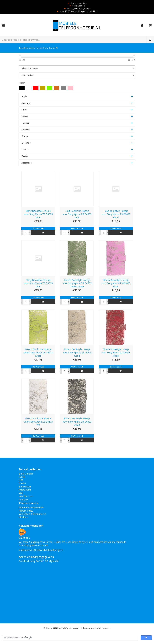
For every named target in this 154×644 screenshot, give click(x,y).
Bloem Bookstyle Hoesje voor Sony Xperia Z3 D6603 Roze (116, 283)
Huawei (25, 123)
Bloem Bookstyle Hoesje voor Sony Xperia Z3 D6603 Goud (77, 353)
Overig (25, 156)
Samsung (26, 103)
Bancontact (25, 487)
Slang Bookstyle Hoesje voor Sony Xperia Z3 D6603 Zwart (38, 283)
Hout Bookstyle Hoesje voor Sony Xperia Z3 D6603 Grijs (77, 214)
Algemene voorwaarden (31, 507)
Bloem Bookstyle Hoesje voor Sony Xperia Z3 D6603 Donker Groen (77, 283)
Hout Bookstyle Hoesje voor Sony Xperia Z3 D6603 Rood (116, 214)
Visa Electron (26, 496)
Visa (21, 493)
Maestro (23, 500)
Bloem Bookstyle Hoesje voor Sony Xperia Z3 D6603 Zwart (77, 422)
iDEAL (22, 477)
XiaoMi (25, 116)
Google (25, 136)
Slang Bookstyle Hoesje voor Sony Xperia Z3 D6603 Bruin (38, 214)
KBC (21, 480)
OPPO (24, 110)
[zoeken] (70, 638)
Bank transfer (26, 474)
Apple (24, 96)
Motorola (26, 143)
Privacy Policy (26, 511)
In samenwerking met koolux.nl (97, 628)
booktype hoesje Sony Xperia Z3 (42, 48)
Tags (21, 48)
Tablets (25, 150)
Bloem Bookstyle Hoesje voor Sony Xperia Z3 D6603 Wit (38, 422)
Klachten (23, 517)
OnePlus (26, 130)
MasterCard (25, 490)
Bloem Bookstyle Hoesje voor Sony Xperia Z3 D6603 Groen (38, 353)
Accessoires (27, 163)
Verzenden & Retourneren (32, 514)
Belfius (22, 483)
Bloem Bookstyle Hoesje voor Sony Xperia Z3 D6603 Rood (116, 353)
